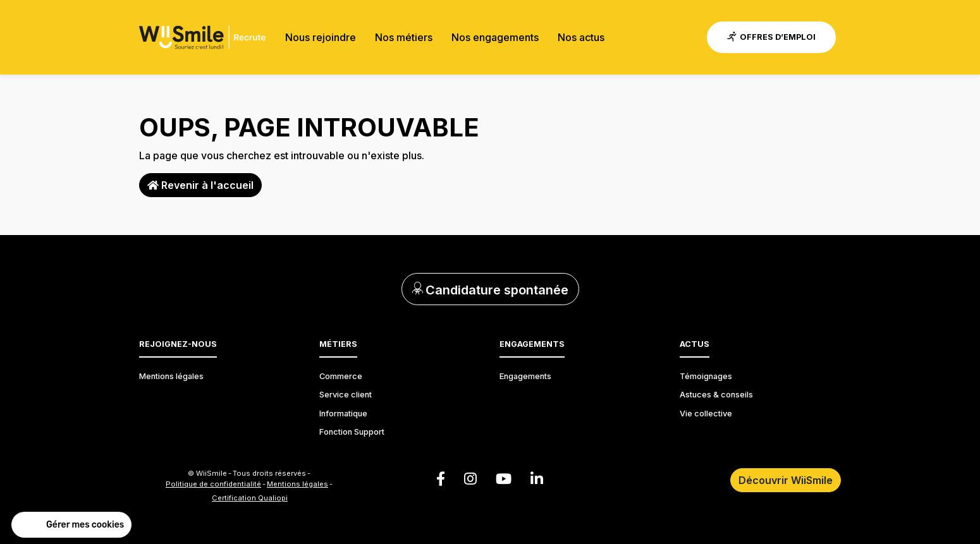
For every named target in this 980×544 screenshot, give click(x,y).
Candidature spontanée (490, 290)
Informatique (343, 414)
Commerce (341, 376)
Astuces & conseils (716, 395)
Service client (346, 395)
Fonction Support (352, 432)
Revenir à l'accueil (200, 185)
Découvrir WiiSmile (786, 480)
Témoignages (706, 376)
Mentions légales (171, 376)
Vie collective (706, 414)
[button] (71, 525)
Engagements (525, 376)
